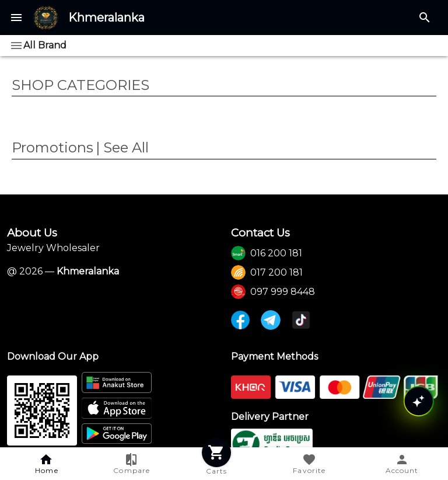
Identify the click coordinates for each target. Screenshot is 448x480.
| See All (122, 147)
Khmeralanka (106, 18)
